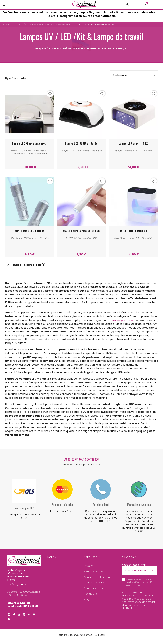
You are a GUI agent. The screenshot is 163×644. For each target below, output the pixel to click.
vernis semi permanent (121, 320)
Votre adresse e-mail (134, 565)
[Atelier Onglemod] (84, 4)
